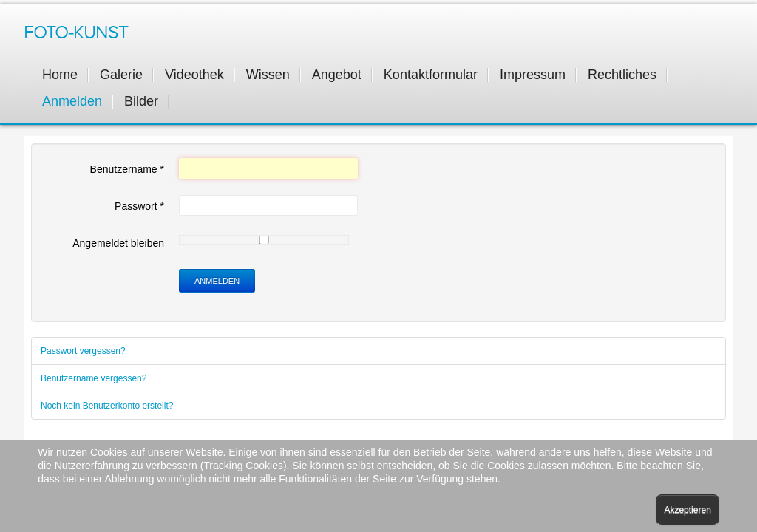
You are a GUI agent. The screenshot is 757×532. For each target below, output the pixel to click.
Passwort (139, 206)
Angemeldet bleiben (118, 243)
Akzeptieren (687, 510)
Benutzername (127, 169)
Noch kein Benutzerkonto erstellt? (107, 406)
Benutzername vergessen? (94, 378)
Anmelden (217, 281)
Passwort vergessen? (83, 351)
